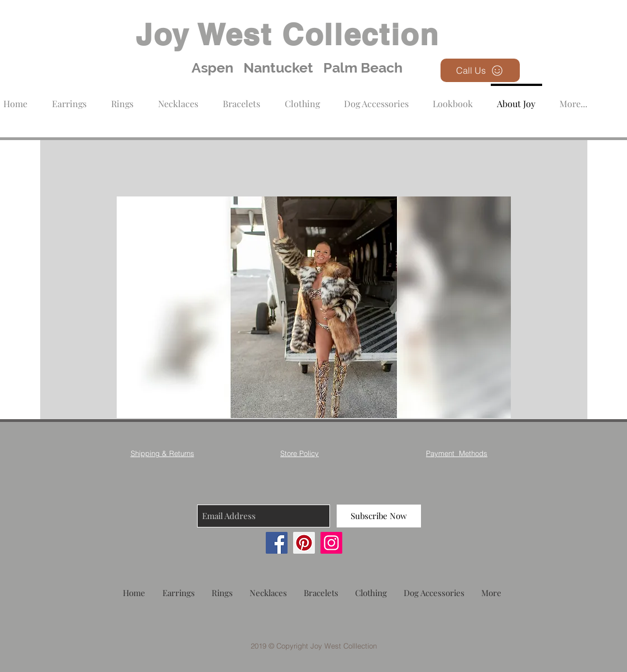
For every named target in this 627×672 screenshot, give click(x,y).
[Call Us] (480, 70)
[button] (302, 99)
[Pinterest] (304, 543)
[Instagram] (331, 543)
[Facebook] (277, 543)
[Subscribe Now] (379, 516)
